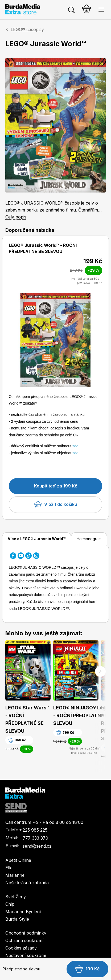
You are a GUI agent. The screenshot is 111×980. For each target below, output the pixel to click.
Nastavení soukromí (26, 955)
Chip (10, 904)
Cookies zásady (21, 948)
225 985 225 (35, 830)
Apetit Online (18, 860)
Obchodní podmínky (26, 933)
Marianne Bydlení (23, 912)
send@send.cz (37, 846)
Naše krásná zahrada (27, 883)
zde (75, 446)
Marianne (15, 875)
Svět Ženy (16, 897)
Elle (9, 868)
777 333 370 (35, 838)
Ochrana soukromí (24, 940)
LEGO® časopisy (27, 29)
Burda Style (17, 919)
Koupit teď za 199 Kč (56, 486)
